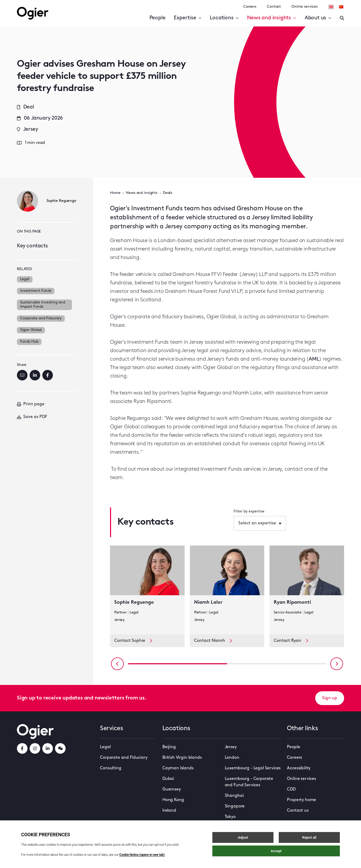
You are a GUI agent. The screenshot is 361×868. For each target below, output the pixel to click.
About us (318, 18)
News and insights (271, 18)
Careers (250, 7)
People (157, 18)
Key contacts (32, 246)
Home (115, 193)
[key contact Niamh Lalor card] (227, 590)
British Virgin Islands (182, 758)
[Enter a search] (342, 18)
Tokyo (230, 817)
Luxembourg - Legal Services (253, 768)
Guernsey (172, 789)
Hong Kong (173, 800)
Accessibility (299, 768)
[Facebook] (48, 375)
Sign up (330, 698)
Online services (305, 7)
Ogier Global (31, 330)
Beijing (169, 747)
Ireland (169, 811)
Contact (274, 7)
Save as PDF (32, 417)
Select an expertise (257, 523)
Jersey (231, 747)
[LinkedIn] (35, 375)
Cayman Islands (178, 768)
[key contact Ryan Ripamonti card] (307, 590)
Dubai (168, 779)
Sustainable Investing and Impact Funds (43, 305)
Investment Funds (36, 291)
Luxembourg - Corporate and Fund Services (249, 782)
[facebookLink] (22, 748)
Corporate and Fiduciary (41, 318)
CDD (291, 789)
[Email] (22, 375)
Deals (168, 193)
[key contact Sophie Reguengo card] (147, 590)
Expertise (188, 18)
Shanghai (234, 796)
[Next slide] (337, 664)
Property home (301, 800)
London (232, 758)
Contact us (298, 811)
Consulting (111, 768)
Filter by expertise (249, 512)
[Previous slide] (117, 664)
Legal (25, 279)
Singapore (235, 806)
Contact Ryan (291, 640)
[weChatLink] (60, 748)
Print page (31, 404)
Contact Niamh (213, 640)
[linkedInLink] (48, 748)
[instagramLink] (35, 748)
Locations (224, 18)
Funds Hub (29, 342)
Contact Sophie (133, 640)
